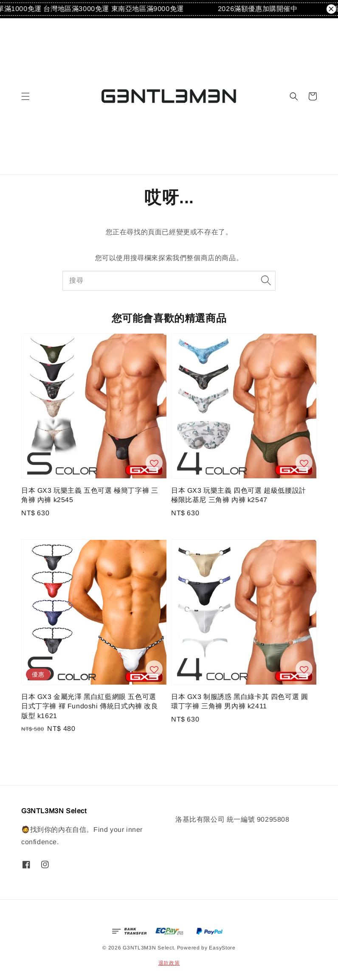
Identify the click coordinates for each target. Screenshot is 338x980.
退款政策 (169, 963)
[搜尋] (266, 281)
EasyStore (222, 948)
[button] (25, 96)
